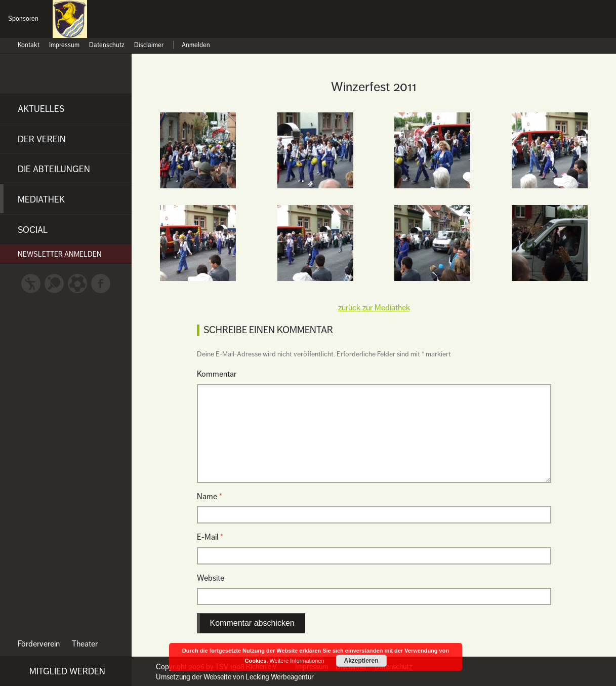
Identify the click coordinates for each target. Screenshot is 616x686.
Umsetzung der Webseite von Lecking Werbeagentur (235, 677)
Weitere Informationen (297, 661)
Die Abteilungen (54, 169)
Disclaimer (149, 45)
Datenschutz (107, 45)
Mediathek (41, 199)
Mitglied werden (67, 671)
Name (210, 497)
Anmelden (196, 45)
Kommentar (217, 374)
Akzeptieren (361, 661)
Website (211, 578)
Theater (85, 644)
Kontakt (29, 45)
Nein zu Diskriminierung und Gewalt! (588, 25)
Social (33, 230)
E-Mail (210, 537)
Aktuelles (41, 109)
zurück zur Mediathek (374, 308)
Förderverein (39, 644)
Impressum (64, 45)
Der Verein (42, 139)
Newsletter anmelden (60, 254)
